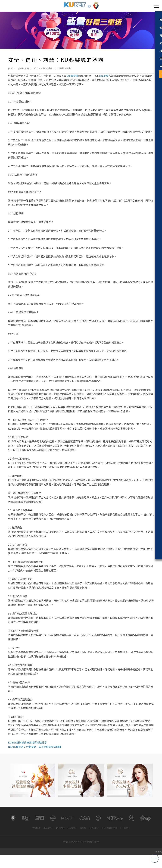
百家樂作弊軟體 (109, 841)
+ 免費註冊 (125, 841)
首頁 (10, 78)
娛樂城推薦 (23, 78)
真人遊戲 (48, 841)
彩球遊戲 (72, 841)
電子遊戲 (60, 841)
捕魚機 (83, 841)
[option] (32, 793)
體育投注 (36, 841)
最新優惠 (94, 841)
